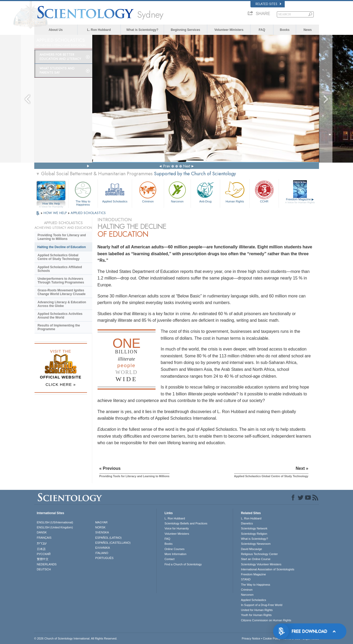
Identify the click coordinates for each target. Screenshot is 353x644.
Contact (170, 559)
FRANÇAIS (44, 538)
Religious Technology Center (259, 554)
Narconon (177, 191)
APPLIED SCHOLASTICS (88, 213)
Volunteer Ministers (229, 30)
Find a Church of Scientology (183, 564)
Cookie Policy (272, 638)
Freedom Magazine (300, 201)
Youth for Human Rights (256, 615)
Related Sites (268, 4)
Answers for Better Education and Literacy (60, 57)
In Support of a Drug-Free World (262, 605)
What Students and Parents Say (57, 70)
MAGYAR (101, 522)
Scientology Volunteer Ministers (261, 564)
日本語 (41, 549)
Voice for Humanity (177, 528)
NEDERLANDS (47, 564)
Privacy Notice (251, 638)
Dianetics (247, 523)
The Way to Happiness (83, 193)
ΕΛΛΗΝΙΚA (103, 548)
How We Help (51, 204)
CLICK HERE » (61, 384)
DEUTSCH (44, 569)
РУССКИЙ (44, 554)
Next (187, 166)
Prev (167, 166)
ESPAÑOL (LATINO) (108, 538)
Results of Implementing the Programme (59, 327)
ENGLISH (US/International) (55, 522)
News (308, 30)
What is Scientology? (142, 30)
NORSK (100, 527)
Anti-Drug (205, 191)
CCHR (264, 191)
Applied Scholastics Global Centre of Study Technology (59, 257)
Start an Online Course (256, 559)
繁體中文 (43, 559)
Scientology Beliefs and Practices (186, 523)
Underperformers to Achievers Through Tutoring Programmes (61, 281)
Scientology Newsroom (256, 544)
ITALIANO (102, 553)
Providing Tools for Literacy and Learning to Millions (62, 237)
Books (285, 30)
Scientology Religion (254, 534)
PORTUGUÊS (104, 558)
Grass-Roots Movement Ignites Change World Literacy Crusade (62, 292)
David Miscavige (252, 549)
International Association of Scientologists (268, 569)
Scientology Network (254, 528)
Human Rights (235, 191)
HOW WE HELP (56, 213)
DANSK (42, 532)
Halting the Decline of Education (62, 247)
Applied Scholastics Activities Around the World (60, 316)
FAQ (262, 30)
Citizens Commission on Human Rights (266, 620)
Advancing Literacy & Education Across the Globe (62, 304)
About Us (55, 30)
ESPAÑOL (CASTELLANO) (113, 543)
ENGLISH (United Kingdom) (55, 527)
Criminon (148, 191)
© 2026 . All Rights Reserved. (76, 638)
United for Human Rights (257, 610)
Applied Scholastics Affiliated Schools (60, 269)
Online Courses (175, 549)
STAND (246, 579)
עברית (42, 543)
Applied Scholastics (115, 191)
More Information (175, 554)
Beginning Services (185, 30)
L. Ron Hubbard (99, 30)
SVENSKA (102, 532)
